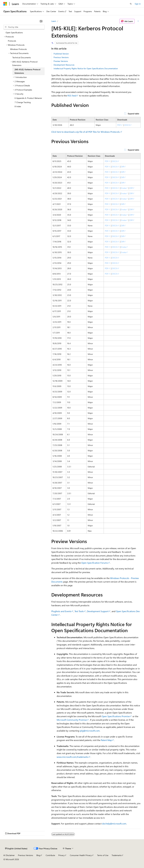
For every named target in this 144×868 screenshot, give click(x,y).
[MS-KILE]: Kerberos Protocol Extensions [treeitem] (27, 71)
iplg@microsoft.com (90, 731)
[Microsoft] (5, 4)
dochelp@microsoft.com (114, 824)
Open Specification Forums (95, 563)
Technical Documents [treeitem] (22, 57)
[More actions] (138, 21)
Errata (123, 188)
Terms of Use (103, 855)
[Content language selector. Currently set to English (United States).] (16, 848)
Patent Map (106, 740)
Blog (38, 855)
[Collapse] (41, 21)
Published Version (61, 54)
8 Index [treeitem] (18, 106)
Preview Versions (61, 61)
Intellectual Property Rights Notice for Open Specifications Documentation (86, 68)
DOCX (127, 125)
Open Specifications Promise (116, 716)
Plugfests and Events (61, 611)
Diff (122, 167)
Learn (54, 21)
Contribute (50, 855)
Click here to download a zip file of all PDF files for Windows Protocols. (86, 132)
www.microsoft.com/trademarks (72, 757)
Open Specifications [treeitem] (14, 32)
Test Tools (79, 611)
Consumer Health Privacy (81, 855)
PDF (119, 125)
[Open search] (131, 4)
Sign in (138, 4)
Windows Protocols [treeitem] (18, 49)
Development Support (98, 611)
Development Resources (64, 65)
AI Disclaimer (9, 855)
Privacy (61, 855)
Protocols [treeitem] (12, 41)
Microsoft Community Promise (72, 720)
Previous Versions (61, 57)
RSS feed (72, 96)
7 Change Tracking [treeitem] (23, 102)
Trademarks (117, 855)
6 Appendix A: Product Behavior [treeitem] (28, 98)
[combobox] (24, 27)
